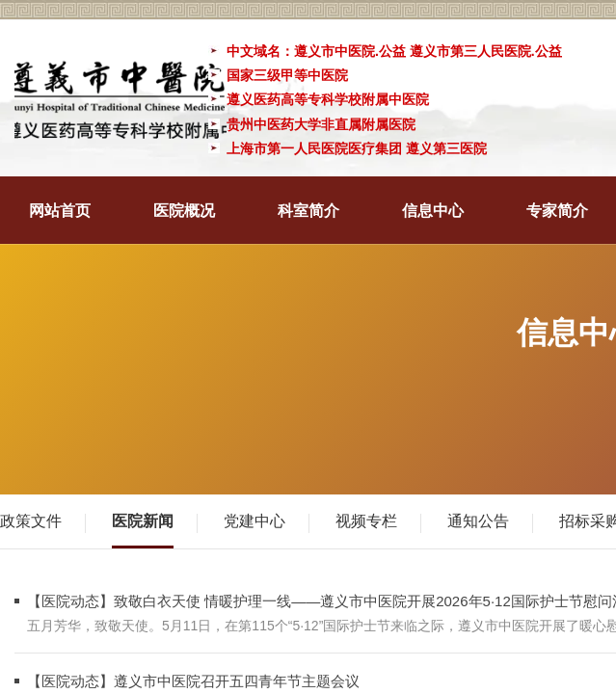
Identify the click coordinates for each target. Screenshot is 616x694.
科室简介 (308, 211)
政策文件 (31, 521)
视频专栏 (366, 521)
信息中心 (433, 211)
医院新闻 (143, 521)
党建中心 (254, 521)
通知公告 (478, 521)
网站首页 (60, 211)
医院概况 (184, 211)
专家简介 (557, 211)
